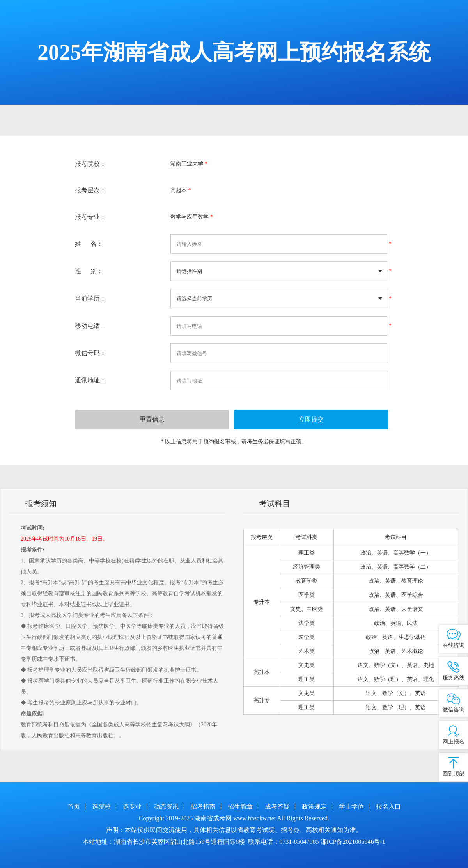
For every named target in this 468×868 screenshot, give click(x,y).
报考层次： (90, 190)
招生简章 (240, 807)
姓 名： (89, 244)
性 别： (89, 271)
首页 (74, 807)
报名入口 (388, 807)
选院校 (101, 807)
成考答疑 (277, 807)
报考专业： (90, 217)
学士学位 (351, 807)
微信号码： (90, 353)
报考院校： (90, 164)
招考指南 (203, 807)
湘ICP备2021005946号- (351, 842)
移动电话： (90, 326)
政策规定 (314, 807)
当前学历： (90, 298)
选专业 (132, 807)
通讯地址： (90, 380)
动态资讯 (166, 807)
